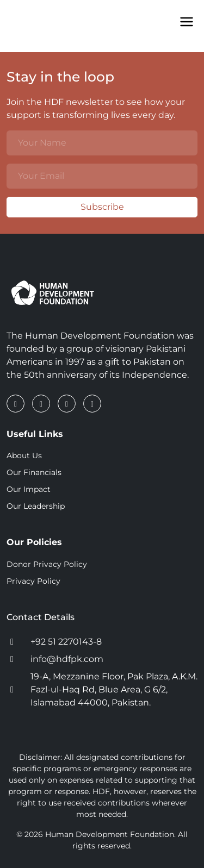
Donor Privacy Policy (47, 564)
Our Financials (34, 472)
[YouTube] (92, 404)
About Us (24, 455)
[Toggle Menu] (187, 22)
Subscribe (65, 207)
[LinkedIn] (42, 404)
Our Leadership (36, 506)
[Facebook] (17, 404)
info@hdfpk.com (67, 659)
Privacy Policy (33, 581)
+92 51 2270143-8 (66, 642)
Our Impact (29, 489)
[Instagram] (68, 404)
